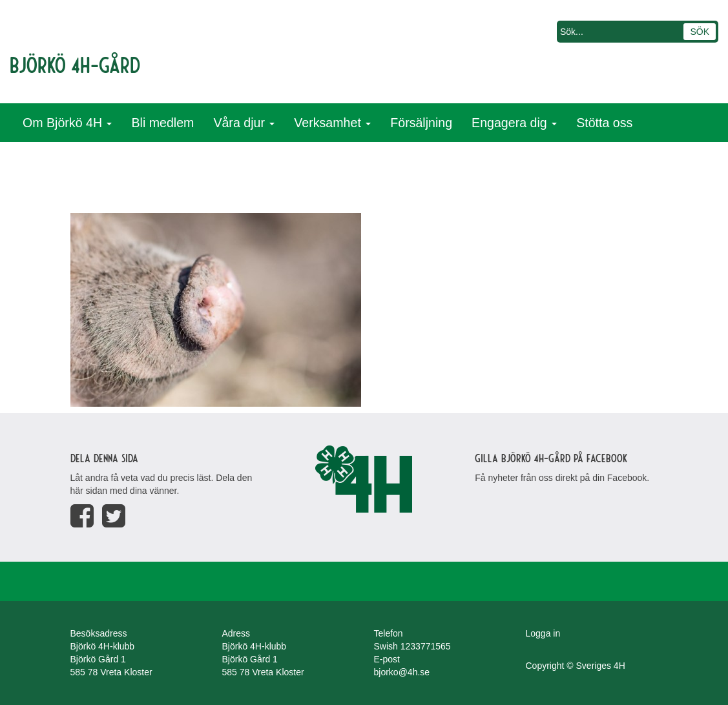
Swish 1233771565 (412, 646)
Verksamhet (332, 123)
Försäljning (421, 123)
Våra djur (244, 123)
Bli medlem (162, 123)
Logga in (543, 633)
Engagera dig (514, 123)
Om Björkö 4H (67, 123)
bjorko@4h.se (402, 672)
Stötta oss (604, 123)
